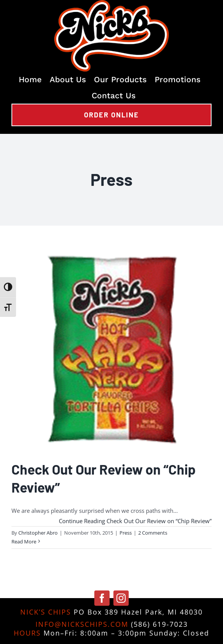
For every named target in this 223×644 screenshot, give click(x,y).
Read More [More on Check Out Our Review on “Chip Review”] (24, 542)
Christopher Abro (38, 533)
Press (126, 533)
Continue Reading (135, 521)
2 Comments (153, 533)
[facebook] (102, 598)
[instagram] (121, 598)
